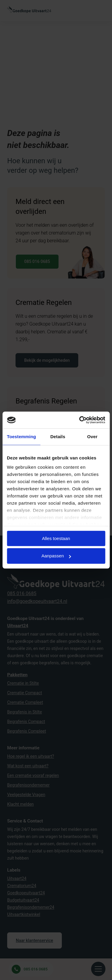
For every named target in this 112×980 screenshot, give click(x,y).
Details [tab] (58, 437)
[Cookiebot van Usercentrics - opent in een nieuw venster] (80, 420)
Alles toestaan (56, 538)
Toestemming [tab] (22, 437)
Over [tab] (92, 437)
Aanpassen (56, 556)
